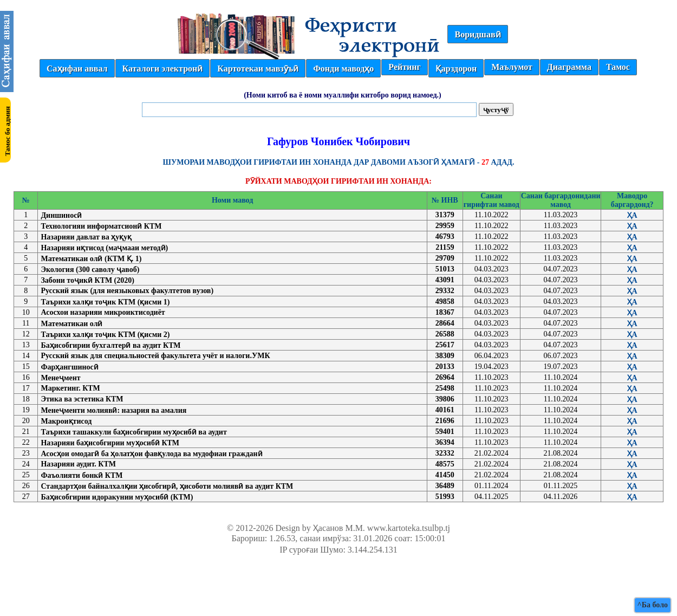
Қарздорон (456, 69)
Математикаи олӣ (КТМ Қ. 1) (91, 259)
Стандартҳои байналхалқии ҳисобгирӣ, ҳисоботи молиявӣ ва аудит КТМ (167, 486)
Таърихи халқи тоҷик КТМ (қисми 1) (105, 302)
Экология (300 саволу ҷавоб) (90, 270)
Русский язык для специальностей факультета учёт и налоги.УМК (155, 356)
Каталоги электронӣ (163, 69)
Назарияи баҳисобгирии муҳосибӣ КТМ (110, 443)
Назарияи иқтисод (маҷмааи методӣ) (104, 248)
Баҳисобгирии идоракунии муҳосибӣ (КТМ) (117, 497)
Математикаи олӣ (71, 324)
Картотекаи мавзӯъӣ (258, 69)
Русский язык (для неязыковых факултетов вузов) (127, 291)
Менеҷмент (60, 378)
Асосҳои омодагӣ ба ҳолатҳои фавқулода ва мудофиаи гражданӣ (151, 454)
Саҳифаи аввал (77, 69)
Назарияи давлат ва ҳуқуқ (86, 237)
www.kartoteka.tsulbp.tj (409, 528)
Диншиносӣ (61, 215)
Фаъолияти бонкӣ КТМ (82, 475)
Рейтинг (404, 67)
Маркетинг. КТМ (70, 388)
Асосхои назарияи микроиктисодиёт (103, 312)
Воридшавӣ (477, 34)
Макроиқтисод (66, 421)
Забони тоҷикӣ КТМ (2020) (87, 280)
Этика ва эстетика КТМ (82, 399)
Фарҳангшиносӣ (69, 367)
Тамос (618, 67)
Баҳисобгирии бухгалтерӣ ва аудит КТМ (110, 345)
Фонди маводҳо (343, 69)
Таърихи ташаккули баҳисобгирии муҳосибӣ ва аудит (134, 432)
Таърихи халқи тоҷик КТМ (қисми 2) (105, 335)
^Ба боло (653, 605)
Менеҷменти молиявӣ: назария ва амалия (113, 410)
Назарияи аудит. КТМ (78, 464)
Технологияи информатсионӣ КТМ (101, 226)
